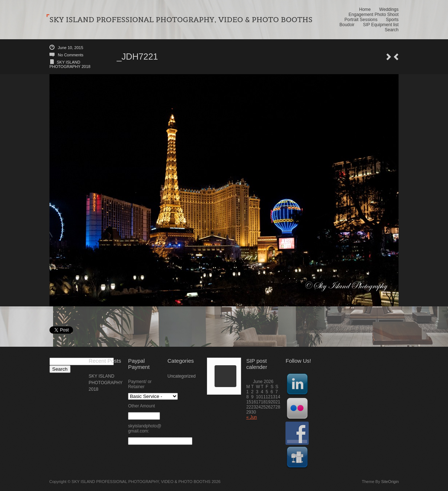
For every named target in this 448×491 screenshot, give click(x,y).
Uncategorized (181, 376)
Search (392, 30)
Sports (392, 20)
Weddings (389, 9)
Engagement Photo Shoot (374, 15)
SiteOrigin (390, 482)
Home (365, 9)
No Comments (71, 55)
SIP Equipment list (381, 25)
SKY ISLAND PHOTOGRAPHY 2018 (70, 64)
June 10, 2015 (71, 48)
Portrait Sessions (361, 20)
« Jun (251, 417)
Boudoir (347, 25)
